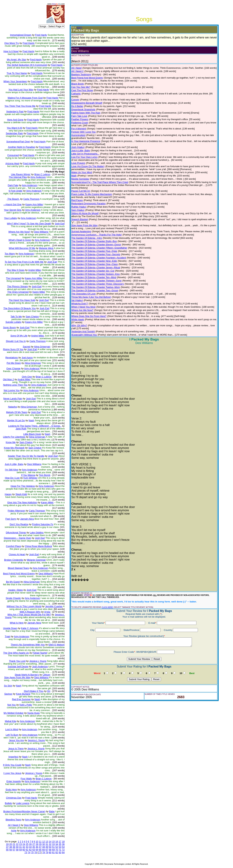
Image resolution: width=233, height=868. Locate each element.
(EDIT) (79, 28)
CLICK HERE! (107, 607)
